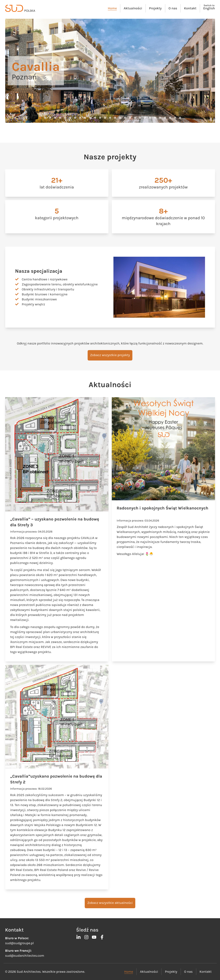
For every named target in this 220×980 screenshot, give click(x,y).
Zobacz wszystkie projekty (110, 355)
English (209, 8)
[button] (40, 118)
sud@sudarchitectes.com (25, 956)
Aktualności (133, 8)
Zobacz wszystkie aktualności (110, 903)
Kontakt (190, 8)
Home (112, 8)
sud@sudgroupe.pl (20, 943)
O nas (173, 8)
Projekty (155, 8)
